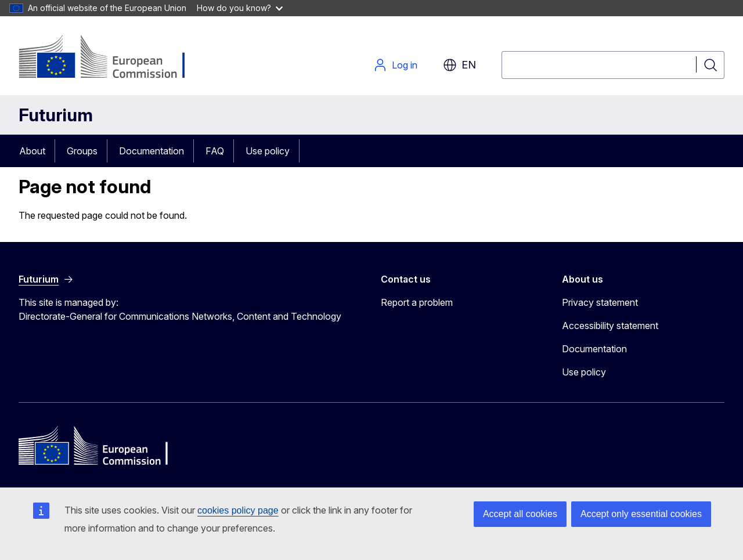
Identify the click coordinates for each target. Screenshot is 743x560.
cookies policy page (238, 510)
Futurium (56, 115)
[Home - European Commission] (112, 58)
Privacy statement (600, 302)
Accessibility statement (610, 326)
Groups (82, 151)
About (32, 151)
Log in (395, 65)
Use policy (268, 151)
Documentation (152, 151)
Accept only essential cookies (641, 514)
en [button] (459, 65)
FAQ (215, 151)
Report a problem (417, 302)
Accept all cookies (520, 514)
